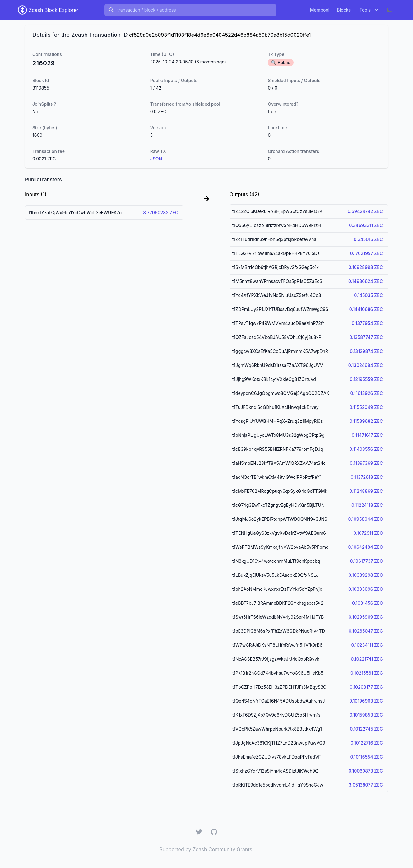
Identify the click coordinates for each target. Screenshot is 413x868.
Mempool (320, 10)
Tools (369, 10)
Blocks (344, 10)
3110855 (41, 88)
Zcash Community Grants (222, 849)
